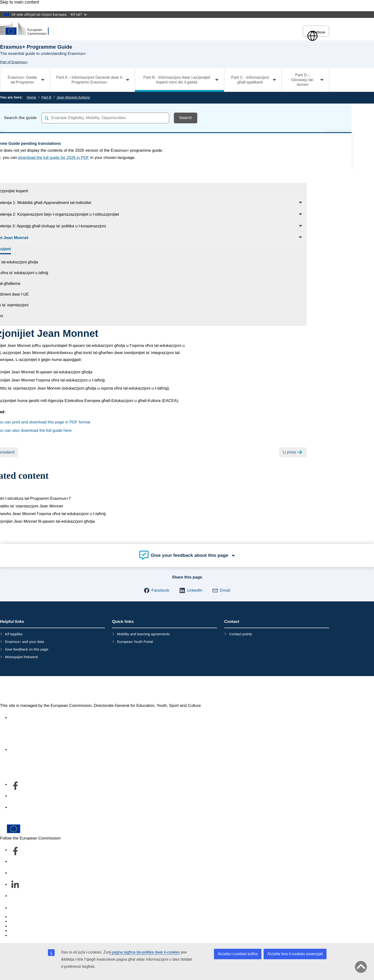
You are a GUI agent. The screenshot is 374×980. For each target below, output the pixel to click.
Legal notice (21, 936)
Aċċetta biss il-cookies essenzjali (295, 954)
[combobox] (105, 118)
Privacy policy (22, 931)
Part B (47, 97)
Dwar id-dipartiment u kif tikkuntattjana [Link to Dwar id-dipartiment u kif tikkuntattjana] (44, 750)
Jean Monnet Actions (73, 97)
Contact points (241, 634)
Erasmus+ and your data (25, 642)
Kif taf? (79, 14)
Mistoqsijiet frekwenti (21, 657)
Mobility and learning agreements (143, 634)
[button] (157, 590)
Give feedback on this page (27, 649)
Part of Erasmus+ (14, 62)
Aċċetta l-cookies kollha (238, 954)
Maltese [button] (316, 32)
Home (31, 97)
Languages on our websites (34, 921)
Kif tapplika (14, 634)
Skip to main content (20, 2)
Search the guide (20, 118)
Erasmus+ (21, 690)
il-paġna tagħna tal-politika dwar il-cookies (144, 952)
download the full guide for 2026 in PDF (54, 158)
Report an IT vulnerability (32, 917)
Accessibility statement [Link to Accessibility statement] (30, 718)
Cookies (17, 926)
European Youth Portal (135, 642)
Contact (17, 908)
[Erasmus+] (27, 29)
